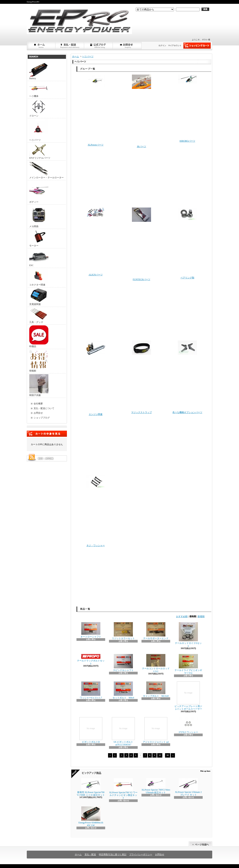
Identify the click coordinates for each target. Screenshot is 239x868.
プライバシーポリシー (141, 854)
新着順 (201, 616)
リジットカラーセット (123, 631)
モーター (39, 238)
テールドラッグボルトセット (91, 659)
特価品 (39, 337)
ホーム (41, 46)
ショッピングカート (197, 46)
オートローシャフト (91, 630)
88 (168, 755)
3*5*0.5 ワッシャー (188, 725)
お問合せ (127, 46)
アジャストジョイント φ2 (156, 730)
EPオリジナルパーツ (40, 151)
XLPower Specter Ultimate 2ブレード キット (188, 787)
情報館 (39, 361)
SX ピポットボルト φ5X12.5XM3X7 (123, 732)
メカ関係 (39, 217)
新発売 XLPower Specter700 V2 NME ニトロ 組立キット (91, 787)
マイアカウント (175, 45)
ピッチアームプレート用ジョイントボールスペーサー (188, 696)
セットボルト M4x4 (123, 690)
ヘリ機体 (39, 90)
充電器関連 (39, 297)
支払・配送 (90, 854)
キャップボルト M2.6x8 (156, 689)
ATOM (50, 459)
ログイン (162, 45)
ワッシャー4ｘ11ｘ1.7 (91, 690)
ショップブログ (99, 46)
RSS (40, 459)
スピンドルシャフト (123, 663)
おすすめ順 (182, 616)
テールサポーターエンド (156, 631)
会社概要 (38, 404)
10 (160, 755)
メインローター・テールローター (46, 170)
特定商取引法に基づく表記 (113, 854)
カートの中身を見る (47, 434)
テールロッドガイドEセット (188, 635)
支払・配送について (70, 46)
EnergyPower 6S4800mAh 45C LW (91, 817)
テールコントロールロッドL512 (156, 663)
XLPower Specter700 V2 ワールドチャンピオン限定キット (123, 789)
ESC (39, 258)
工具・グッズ (39, 316)
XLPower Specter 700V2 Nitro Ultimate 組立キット (156, 786)
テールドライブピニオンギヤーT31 (188, 664)
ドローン (39, 108)
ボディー (39, 192)
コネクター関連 (39, 277)
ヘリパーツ (39, 130)
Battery (39, 71)
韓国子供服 (39, 385)
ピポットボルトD (91, 730)
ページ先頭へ (200, 844)
